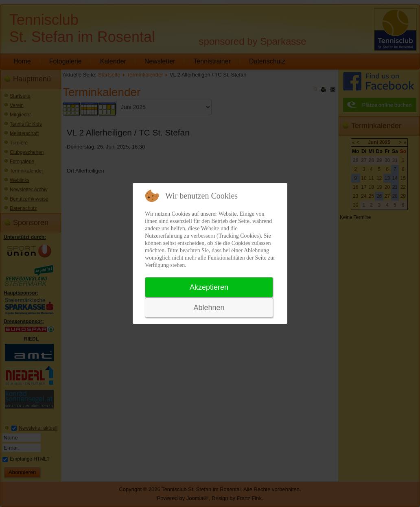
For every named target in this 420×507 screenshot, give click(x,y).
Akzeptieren (209, 287)
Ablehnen (209, 308)
